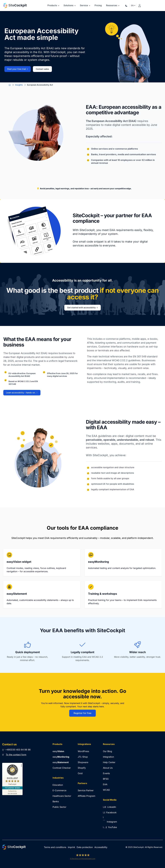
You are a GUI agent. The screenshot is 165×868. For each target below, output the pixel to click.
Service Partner (86, 790)
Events (106, 773)
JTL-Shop (83, 757)
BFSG (106, 779)
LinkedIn (109, 807)
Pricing (98, 5)
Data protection (85, 847)
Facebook (110, 812)
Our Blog (107, 751)
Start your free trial (18, 69)
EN (133, 5)
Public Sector (59, 807)
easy (58, 751)
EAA (105, 784)
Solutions (70, 5)
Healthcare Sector (62, 796)
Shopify (82, 768)
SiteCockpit (138, 847)
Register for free (82, 713)
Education (58, 785)
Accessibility (101, 847)
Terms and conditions (55, 847)
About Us (108, 768)
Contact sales (42, 69)
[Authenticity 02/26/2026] (13, 792)
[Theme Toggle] (126, 6)
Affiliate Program (86, 796)
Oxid (80, 773)
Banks (56, 801)
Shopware (83, 762)
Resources (113, 5)
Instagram (110, 822)
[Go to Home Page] (15, 6)
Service (85, 5)
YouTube (110, 827)
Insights (19, 85)
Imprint (71, 847)
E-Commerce (59, 790)
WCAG (106, 790)
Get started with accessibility (82, 308)
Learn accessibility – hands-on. (22, 393)
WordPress (83, 751)
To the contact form (16, 755)
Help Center (109, 762)
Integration (108, 757)
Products (53, 5)
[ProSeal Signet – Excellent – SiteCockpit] (13, 775)
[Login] (140, 5)
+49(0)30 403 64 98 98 (16, 750)
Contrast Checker (62, 768)
